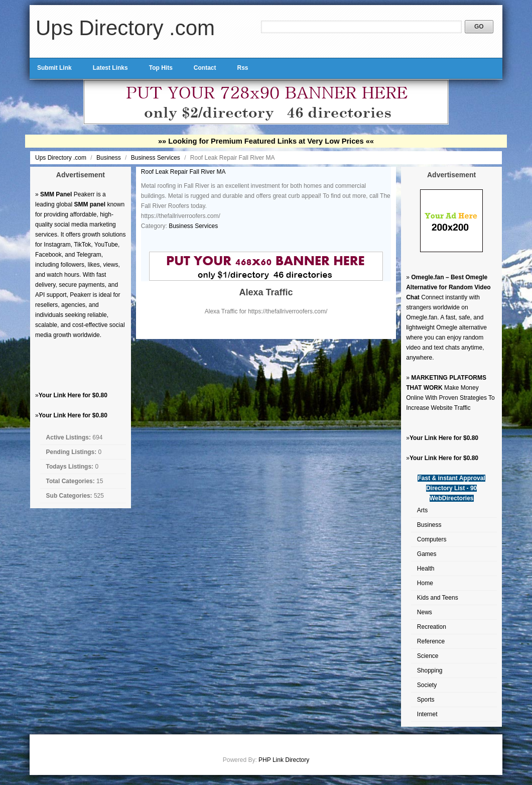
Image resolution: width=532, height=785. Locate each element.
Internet (427, 714)
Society (427, 685)
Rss (242, 68)
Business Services (156, 158)
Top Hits (161, 68)
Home (425, 583)
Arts (422, 510)
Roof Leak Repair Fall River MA (183, 172)
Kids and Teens (438, 598)
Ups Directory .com (125, 28)
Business (109, 158)
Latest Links (110, 68)
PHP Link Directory (284, 760)
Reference (431, 641)
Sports (426, 700)
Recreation (432, 627)
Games (427, 554)
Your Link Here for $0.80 (73, 395)
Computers (432, 539)
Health (426, 569)
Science (428, 656)
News (425, 612)
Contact (205, 68)
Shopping (430, 670)
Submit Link (54, 68)
